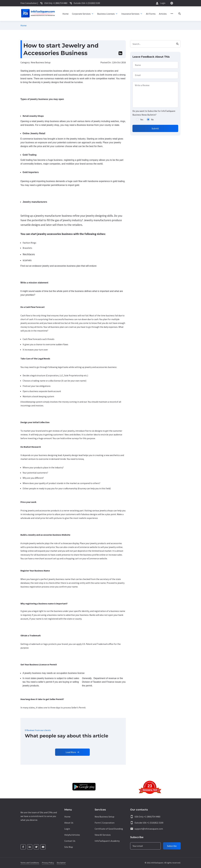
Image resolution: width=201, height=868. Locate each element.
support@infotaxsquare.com (149, 829)
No (152, 120)
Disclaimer (61, 863)
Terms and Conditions (30, 863)
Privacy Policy (48, 863)
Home (24, 25)
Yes (142, 120)
